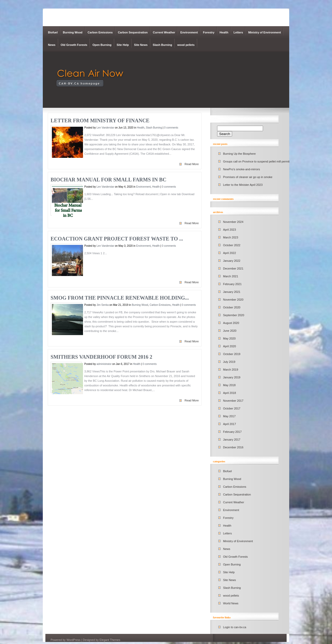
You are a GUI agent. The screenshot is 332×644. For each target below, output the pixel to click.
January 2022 (232, 261)
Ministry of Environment (265, 32)
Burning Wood (73, 32)
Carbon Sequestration (133, 32)
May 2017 (229, 416)
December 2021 (233, 268)
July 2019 (229, 362)
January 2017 (232, 440)
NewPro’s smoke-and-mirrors (241, 169)
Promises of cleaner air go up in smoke (248, 177)
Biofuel (53, 32)
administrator (104, 364)
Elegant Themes (110, 640)
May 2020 (229, 338)
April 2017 (230, 424)
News (52, 45)
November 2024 (233, 222)
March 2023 (231, 237)
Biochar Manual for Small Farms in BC (108, 180)
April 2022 (230, 253)
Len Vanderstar (105, 128)
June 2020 (230, 331)
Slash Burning (162, 45)
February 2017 (232, 432)
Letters (238, 32)
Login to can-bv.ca (235, 627)
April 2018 (230, 393)
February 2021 (232, 284)
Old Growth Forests (74, 45)
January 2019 (232, 377)
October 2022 (232, 245)
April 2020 (230, 346)
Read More (192, 164)
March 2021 (231, 276)
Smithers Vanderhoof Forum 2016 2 (101, 357)
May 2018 (229, 385)
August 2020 (231, 323)
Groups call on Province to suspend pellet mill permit (256, 161)
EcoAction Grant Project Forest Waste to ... (117, 239)
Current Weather (164, 32)
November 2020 (233, 300)
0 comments (171, 128)
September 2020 (234, 315)
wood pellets (186, 45)
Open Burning (102, 45)
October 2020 (232, 307)
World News (231, 603)
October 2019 (232, 354)
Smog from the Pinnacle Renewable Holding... (120, 298)
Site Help (123, 45)
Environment (189, 32)
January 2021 (232, 292)
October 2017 (232, 408)
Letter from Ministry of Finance (100, 121)
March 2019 (231, 370)
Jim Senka (103, 305)
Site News (141, 45)
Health (224, 32)
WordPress (73, 640)
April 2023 (230, 230)
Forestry (209, 32)
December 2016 (233, 447)
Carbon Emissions (100, 32)
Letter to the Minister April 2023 (243, 185)
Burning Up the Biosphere (239, 154)
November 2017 (233, 401)
